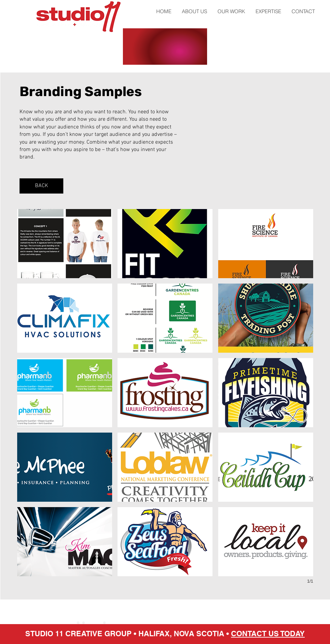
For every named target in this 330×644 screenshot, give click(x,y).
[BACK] (41, 186)
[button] (65, 244)
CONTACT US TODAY (268, 634)
